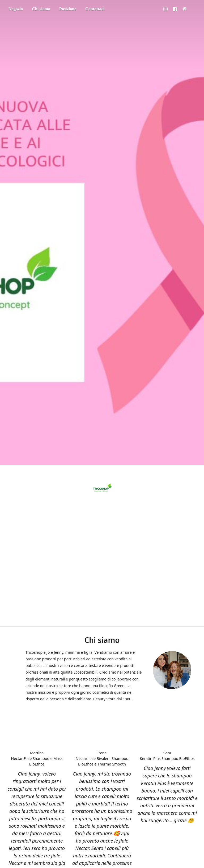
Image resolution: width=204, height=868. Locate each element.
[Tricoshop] (102, 488)
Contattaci (95, 9)
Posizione (68, 9)
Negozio (16, 9)
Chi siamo (41, 9)
